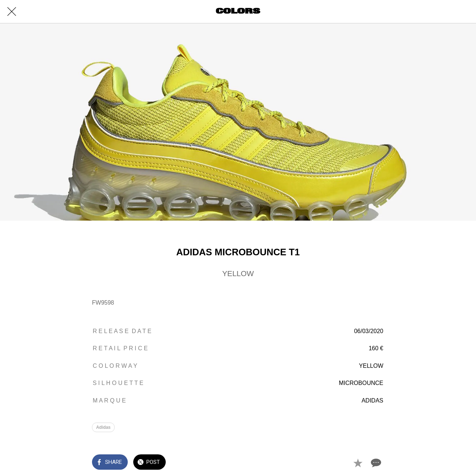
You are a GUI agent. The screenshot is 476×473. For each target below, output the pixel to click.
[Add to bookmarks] (358, 463)
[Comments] (375, 463)
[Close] (12, 12)
